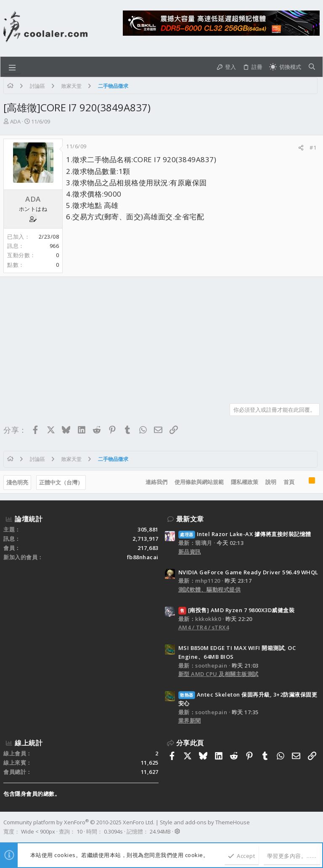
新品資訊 (190, 552)
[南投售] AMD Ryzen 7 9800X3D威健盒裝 (237, 610)
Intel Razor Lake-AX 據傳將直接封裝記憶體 (245, 534)
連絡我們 (156, 482)
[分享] (301, 148)
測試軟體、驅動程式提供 (210, 589)
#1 (313, 147)
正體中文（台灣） (61, 482)
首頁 (289, 482)
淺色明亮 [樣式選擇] (17, 482)
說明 (271, 482)
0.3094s (113, 831)
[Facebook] (316, 827)
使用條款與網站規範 (199, 482)
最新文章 (190, 519)
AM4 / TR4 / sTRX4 (204, 627)
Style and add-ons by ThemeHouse (205, 822)
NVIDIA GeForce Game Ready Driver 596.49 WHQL (248, 572)
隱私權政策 (245, 482)
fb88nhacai (143, 557)
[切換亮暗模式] (285, 67)
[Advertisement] (161, 337)
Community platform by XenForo (79, 822)
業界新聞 (190, 721)
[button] (12, 67)
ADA (15, 121)
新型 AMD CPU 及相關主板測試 (218, 674)
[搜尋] (312, 67)
